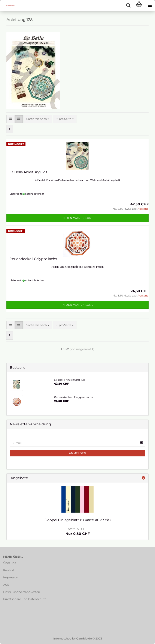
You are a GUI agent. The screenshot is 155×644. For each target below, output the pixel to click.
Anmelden (78, 453)
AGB (6, 585)
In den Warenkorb (77, 218)
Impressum (11, 577)
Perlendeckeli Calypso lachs (33, 259)
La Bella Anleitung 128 (28, 172)
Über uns (10, 563)
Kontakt (9, 570)
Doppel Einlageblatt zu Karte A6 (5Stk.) (78, 520)
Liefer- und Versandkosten (22, 592)
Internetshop (62, 638)
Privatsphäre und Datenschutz (25, 599)
